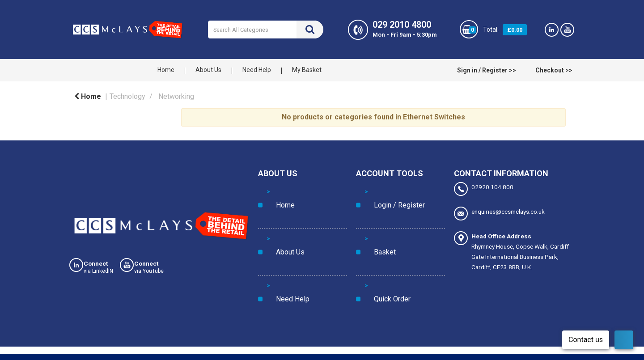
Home (166, 70)
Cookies (76, 355)
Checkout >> (554, 70)
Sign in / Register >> (487, 70)
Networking (176, 96)
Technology (127, 96)
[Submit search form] (310, 30)
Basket (374, 209)
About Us (208, 70)
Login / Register (386, 191)
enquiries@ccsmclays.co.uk (499, 210)
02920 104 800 (484, 189)
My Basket (307, 70)
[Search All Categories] (265, 30)
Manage (514, 334)
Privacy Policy (117, 355)
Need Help (257, 70)
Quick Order (381, 227)
